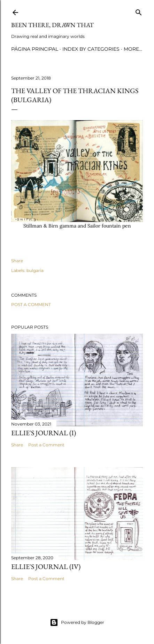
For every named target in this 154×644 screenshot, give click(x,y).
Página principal (35, 49)
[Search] (139, 11)
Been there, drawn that (52, 25)
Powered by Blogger (77, 622)
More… (133, 49)
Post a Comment (31, 304)
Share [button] (17, 261)
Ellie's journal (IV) (46, 567)
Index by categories (91, 49)
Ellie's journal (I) (44, 433)
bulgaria (35, 270)
